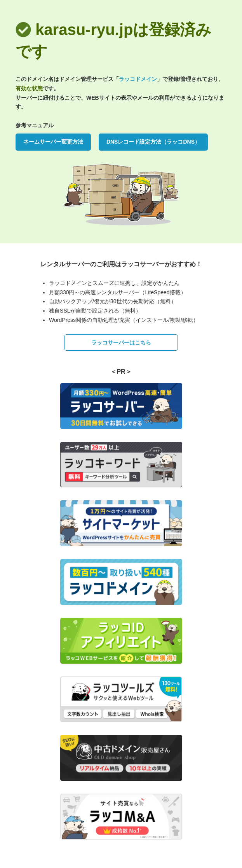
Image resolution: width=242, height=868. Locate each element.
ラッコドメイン (138, 79)
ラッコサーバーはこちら (121, 343)
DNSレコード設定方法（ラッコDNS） (153, 142)
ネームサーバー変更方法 (53, 142)
